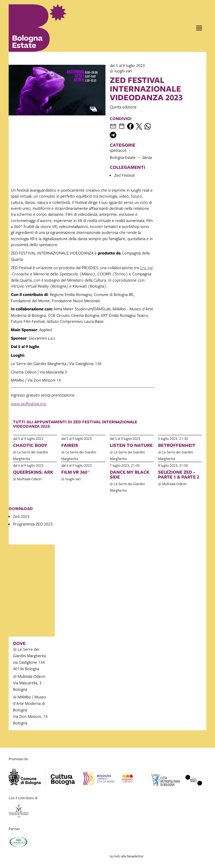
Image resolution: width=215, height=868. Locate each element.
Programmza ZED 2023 (33, 524)
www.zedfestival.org (28, 404)
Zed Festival (124, 175)
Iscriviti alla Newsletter (127, 856)
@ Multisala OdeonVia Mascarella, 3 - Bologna (29, 683)
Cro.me (146, 267)
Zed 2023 (21, 516)
